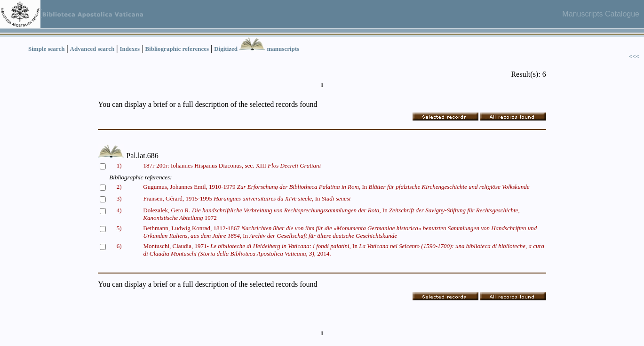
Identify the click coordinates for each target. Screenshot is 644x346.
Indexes (130, 49)
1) (119, 165)
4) (119, 210)
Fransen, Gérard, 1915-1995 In (247, 198)
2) (119, 187)
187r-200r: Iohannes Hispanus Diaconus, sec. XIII (232, 165)
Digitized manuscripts (257, 49)
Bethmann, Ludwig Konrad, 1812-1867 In (340, 232)
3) (119, 198)
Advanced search (92, 49)
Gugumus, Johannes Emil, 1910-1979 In (336, 187)
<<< (634, 56)
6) (119, 246)
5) (119, 228)
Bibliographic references (177, 49)
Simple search (46, 49)
